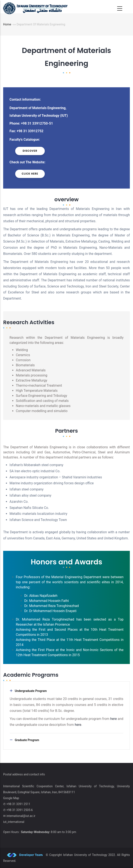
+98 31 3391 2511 (18, 804)
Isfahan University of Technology (85, 855)
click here (30, 174)
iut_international (14, 822)
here (114, 719)
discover (30, 151)
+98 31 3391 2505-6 (20, 810)
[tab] (66, 691)
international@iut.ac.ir (21, 816)
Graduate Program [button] (27, 740)
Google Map (11, 798)
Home (7, 24)
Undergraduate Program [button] (31, 691)
